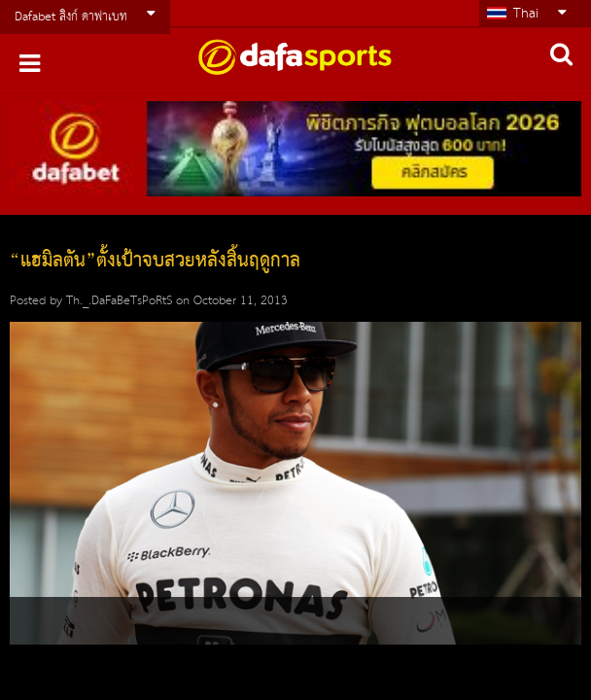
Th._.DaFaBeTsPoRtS (119, 301)
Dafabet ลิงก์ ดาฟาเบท (71, 17)
